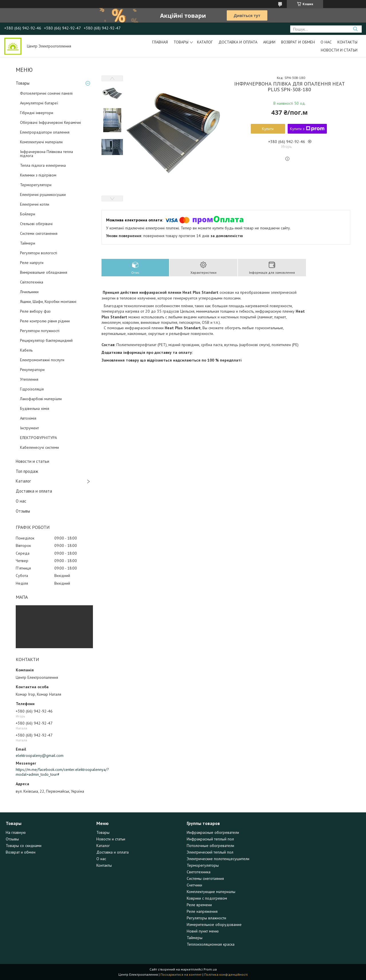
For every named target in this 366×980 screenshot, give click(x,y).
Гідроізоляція (32, 389)
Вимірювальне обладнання (44, 272)
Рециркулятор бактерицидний (46, 340)
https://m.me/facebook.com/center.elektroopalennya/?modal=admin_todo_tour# (54, 772)
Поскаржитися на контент (181, 974)
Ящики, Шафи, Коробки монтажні (48, 301)
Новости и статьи (339, 50)
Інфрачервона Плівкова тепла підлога (46, 154)
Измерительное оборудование (214, 925)
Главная (160, 42)
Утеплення (29, 379)
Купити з (307, 129)
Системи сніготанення (39, 233)
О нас (326, 42)
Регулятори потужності (40, 331)
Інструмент (29, 428)
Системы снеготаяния (205, 878)
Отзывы (23, 511)
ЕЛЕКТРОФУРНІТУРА (38, 438)
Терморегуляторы (203, 865)
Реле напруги (32, 263)
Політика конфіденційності (226, 974)
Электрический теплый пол (210, 852)
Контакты (347, 42)
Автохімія (28, 418)
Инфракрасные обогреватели (213, 832)
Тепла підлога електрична (43, 165)
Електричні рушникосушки (43, 195)
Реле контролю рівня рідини (45, 321)
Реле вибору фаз (35, 311)
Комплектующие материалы (211, 892)
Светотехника (199, 872)
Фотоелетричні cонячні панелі (46, 93)
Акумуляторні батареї (39, 103)
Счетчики (194, 885)
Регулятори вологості (39, 253)
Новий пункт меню (203, 931)
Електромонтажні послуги (42, 360)
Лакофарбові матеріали (41, 399)
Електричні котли (35, 204)
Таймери (28, 243)
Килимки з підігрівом (38, 175)
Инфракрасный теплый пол (210, 839)
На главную (16, 832)
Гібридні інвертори (37, 113)
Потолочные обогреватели (210, 846)
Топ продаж (27, 471)
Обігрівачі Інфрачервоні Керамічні (50, 122)
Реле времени (199, 905)
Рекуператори (32, 370)
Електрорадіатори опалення (45, 132)
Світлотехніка (32, 282)
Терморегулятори (36, 185)
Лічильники (29, 292)
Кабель (26, 350)
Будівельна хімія (35, 408)
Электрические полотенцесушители (218, 859)
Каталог (205, 42)
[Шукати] (355, 29)
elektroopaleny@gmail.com (40, 755)
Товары (181, 42)
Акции (269, 42)
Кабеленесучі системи (39, 447)
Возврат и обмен (298, 42)
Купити (268, 129)
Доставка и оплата (238, 42)
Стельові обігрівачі (36, 224)
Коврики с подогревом (207, 898)
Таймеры (195, 938)
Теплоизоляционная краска (211, 944)
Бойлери (28, 214)
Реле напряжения (202, 911)
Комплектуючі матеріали (41, 142)
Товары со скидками (24, 846)
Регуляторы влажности (206, 918)
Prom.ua (210, 969)
